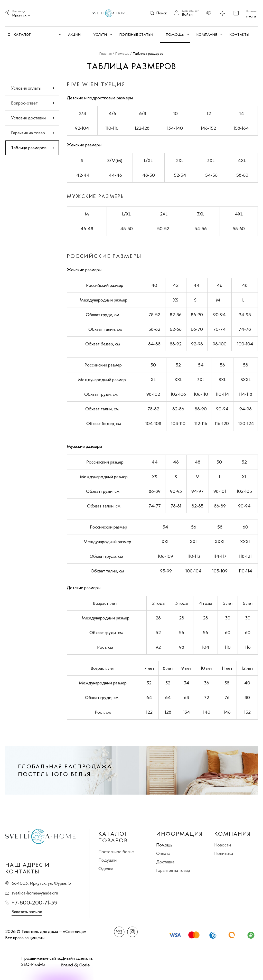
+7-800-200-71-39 (35, 903)
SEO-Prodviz (33, 964)
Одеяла (106, 869)
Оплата (163, 853)
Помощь (164, 845)
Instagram (132, 932)
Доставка (165, 862)
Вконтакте (119, 932)
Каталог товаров (113, 837)
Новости (223, 845)
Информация (180, 834)
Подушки (107, 860)
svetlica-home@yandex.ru (35, 893)
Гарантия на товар (173, 870)
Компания (233, 834)
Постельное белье (116, 852)
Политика (224, 853)
